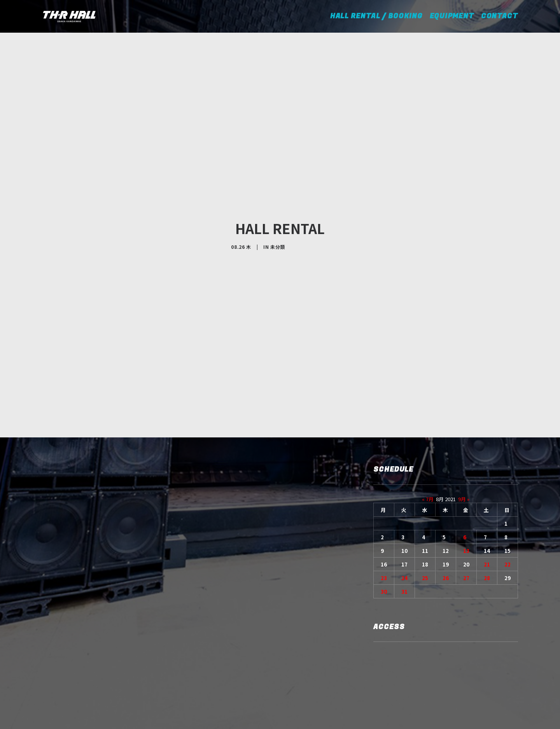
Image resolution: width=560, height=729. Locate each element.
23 (384, 521)
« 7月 (428, 442)
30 (384, 534)
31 (404, 534)
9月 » (464, 442)
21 (487, 507)
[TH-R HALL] (69, 16)
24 (404, 521)
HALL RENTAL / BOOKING (379, 16)
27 (466, 521)
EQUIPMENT (452, 16)
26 (446, 521)
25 (425, 521)
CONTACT (500, 16)
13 (466, 494)
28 (487, 521)
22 (507, 507)
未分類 (278, 218)
